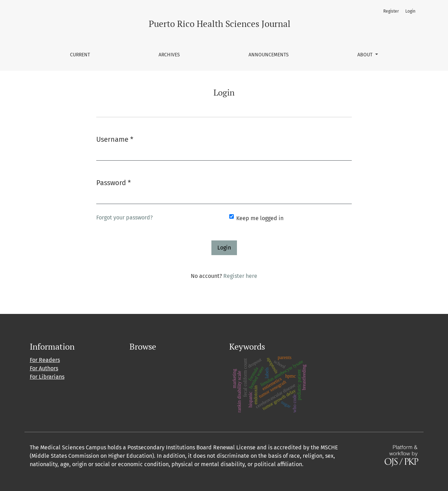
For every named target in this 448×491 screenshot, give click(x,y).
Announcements (269, 55)
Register (391, 11)
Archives (169, 55)
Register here (240, 276)
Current (80, 55)
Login (410, 11)
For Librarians (47, 377)
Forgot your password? (124, 218)
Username (115, 139)
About (366, 55)
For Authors (44, 368)
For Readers (45, 360)
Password (114, 182)
